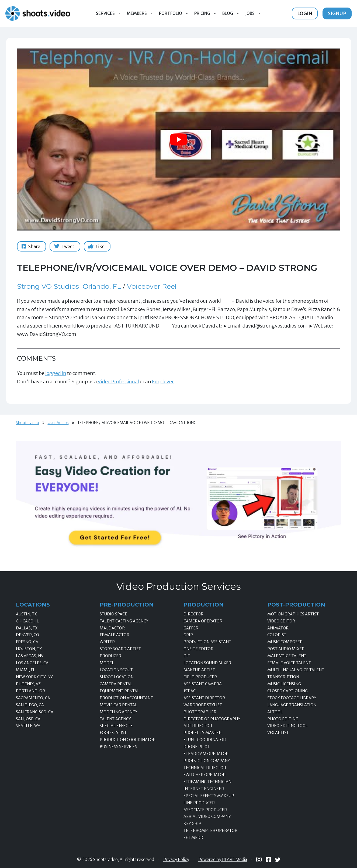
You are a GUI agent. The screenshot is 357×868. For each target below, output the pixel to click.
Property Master (202, 733)
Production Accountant (126, 698)
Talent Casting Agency (124, 621)
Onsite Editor (198, 649)
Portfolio (175, 13)
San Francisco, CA (35, 712)
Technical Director (205, 768)
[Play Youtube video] (179, 139)
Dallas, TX (27, 628)
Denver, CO (27, 635)
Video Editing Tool (287, 726)
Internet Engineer (204, 789)
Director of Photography (212, 719)
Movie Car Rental (118, 705)
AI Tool (275, 712)
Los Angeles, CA (32, 663)
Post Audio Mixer (286, 649)
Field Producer (200, 677)
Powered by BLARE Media (223, 860)
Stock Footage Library (292, 698)
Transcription (283, 677)
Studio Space (113, 614)
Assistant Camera (203, 684)
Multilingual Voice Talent (296, 670)
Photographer (200, 712)
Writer (107, 642)
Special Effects (116, 726)
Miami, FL (25, 670)
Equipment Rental (119, 691)
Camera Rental (116, 684)
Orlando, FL (102, 286)
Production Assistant (207, 642)
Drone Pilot (197, 747)
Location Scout (116, 670)
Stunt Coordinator (205, 740)
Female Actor (115, 635)
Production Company (207, 761)
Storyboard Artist (120, 649)
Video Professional (118, 382)
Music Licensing (284, 684)
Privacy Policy (176, 860)
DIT (187, 656)
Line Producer (199, 803)
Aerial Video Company (207, 817)
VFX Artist (278, 733)
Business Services (118, 747)
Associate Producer (205, 810)
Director (193, 614)
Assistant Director (204, 698)
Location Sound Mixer (207, 663)
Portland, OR (30, 691)
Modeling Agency (119, 712)
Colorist (277, 635)
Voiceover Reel (152, 286)
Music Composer (285, 642)
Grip (188, 635)
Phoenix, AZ (28, 684)
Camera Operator (203, 621)
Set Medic (194, 838)
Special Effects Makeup (209, 796)
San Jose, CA (28, 719)
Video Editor (281, 621)
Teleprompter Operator (210, 831)
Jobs (255, 13)
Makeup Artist (199, 670)
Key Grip (192, 824)
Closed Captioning (287, 691)
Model (107, 663)
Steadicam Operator (206, 754)
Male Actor (112, 628)
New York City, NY (34, 677)
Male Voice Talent (287, 656)
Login (305, 13)
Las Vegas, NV (30, 656)
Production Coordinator (128, 740)
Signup (337, 13)
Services (110, 13)
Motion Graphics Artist (293, 614)
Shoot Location (117, 677)
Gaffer (191, 628)
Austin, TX (26, 614)
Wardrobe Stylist (203, 705)
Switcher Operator (205, 775)
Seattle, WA (28, 726)
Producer (110, 656)
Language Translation (292, 705)
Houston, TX (29, 649)
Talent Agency (115, 719)
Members (142, 13)
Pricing (207, 13)
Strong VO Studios (48, 286)
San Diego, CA (30, 705)
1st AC (190, 691)
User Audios (58, 423)
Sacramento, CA (33, 698)
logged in (56, 373)
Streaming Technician (207, 782)
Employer (163, 382)
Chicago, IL (27, 621)
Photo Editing (283, 719)
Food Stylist (113, 733)
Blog (232, 13)
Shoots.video (27, 423)
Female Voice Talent (289, 663)
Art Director (198, 726)
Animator (278, 628)
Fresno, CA (27, 642)
